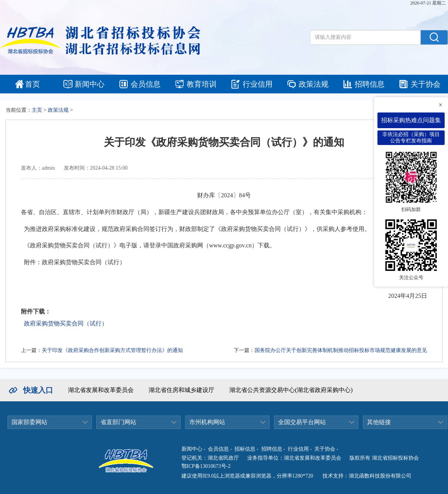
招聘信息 (370, 84)
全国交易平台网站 (302, 422)
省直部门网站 (118, 422)
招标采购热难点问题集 (411, 120)
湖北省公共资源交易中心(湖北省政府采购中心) (291, 390)
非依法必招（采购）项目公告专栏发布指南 (411, 138)
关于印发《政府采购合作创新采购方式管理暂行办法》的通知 (112, 350)
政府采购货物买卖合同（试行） (66, 323)
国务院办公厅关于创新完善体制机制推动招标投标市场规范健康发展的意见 (341, 350)
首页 (32, 84)
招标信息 (245, 449)
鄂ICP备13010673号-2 (206, 466)
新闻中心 (90, 84)
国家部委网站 (29, 422)
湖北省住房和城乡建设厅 (181, 390)
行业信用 (258, 84)
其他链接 (379, 422)
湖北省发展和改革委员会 (101, 390)
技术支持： (336, 476)
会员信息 (146, 84)
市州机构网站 (207, 422)
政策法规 (314, 84)
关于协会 (426, 84)
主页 (37, 110)
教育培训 (202, 84)
